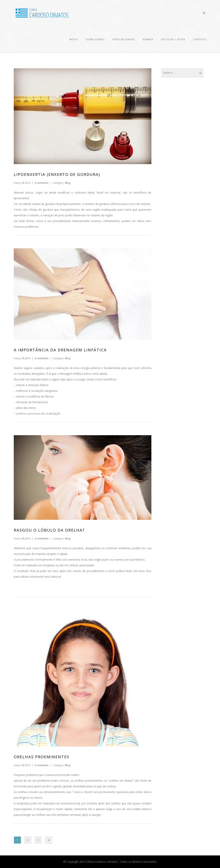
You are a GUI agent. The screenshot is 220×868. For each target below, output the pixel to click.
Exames (148, 39)
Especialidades (124, 39)
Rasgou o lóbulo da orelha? (49, 530)
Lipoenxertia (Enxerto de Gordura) (57, 174)
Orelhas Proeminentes (42, 757)
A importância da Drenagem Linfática (60, 350)
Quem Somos (95, 39)
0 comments (41, 183)
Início (73, 39)
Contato (200, 39)
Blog (67, 183)
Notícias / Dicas (173, 39)
